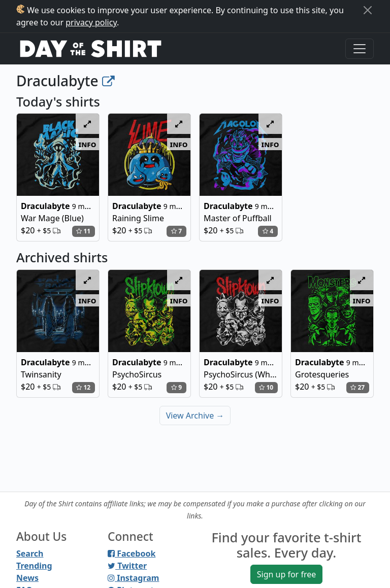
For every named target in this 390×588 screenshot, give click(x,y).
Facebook (132, 554)
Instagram (133, 578)
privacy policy (91, 22)
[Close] (368, 10)
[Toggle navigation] (360, 49)
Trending (34, 566)
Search (30, 554)
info (88, 144)
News (27, 578)
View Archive (195, 416)
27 (357, 387)
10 (266, 387)
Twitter (127, 566)
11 (83, 231)
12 (83, 387)
